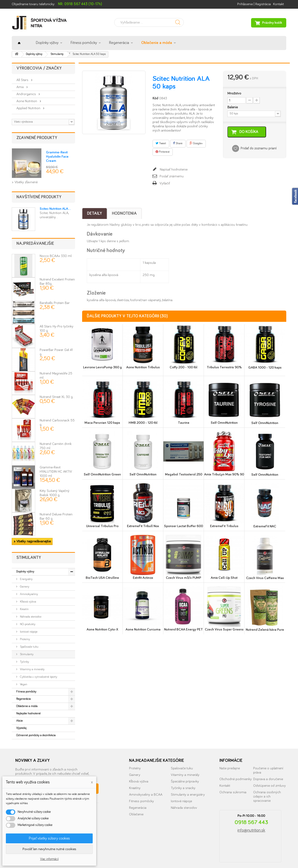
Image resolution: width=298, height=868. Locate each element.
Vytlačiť (165, 183)
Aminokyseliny (29, 594)
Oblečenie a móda (157, 43)
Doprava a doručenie (268, 779)
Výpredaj (21, 728)
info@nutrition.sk (251, 830)
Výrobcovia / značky (39, 68)
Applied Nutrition (29, 108)
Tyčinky (24, 662)
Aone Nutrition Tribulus (143, 367)
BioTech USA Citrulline (102, 578)
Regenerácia (119, 43)
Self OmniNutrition (224, 423)
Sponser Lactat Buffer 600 (183, 526)
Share (178, 143)
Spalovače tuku (182, 768)
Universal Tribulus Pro (102, 526)
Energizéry (26, 579)
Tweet (161, 143)
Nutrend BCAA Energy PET (183, 629)
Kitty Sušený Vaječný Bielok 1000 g (55, 495)
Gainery (24, 587)
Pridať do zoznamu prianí (258, 149)
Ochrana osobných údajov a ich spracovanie (267, 796)
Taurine (184, 423)
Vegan (23, 684)
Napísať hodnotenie (173, 169)
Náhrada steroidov (30, 617)
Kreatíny (135, 788)
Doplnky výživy (47, 43)
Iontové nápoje (28, 632)
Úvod (19, 43)
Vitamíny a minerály (32, 669)
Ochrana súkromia (233, 792)
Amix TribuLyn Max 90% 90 (224, 474)
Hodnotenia (124, 214)
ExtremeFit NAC (265, 526)
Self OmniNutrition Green (102, 474)
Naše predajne (230, 768)
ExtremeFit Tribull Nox (143, 526)
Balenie (233, 107)
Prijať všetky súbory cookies (49, 838)
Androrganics (27, 94)
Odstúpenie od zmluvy (269, 786)
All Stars (23, 80)
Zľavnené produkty (37, 138)
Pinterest (163, 152)
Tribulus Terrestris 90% (224, 367)
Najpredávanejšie (35, 244)
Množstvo (234, 93)
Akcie (19, 721)
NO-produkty (27, 624)
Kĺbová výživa (28, 602)
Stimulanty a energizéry (188, 795)
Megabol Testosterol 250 (184, 474)
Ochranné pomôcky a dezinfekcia (36, 735)
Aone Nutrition (27, 101)
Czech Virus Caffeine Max (265, 578)
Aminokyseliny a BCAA (146, 795)
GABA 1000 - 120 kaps (265, 368)
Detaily (95, 214)
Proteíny (25, 639)
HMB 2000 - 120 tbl (143, 423)
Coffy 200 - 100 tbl (183, 367)
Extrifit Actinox (143, 578)
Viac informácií (49, 859)
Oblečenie (136, 814)
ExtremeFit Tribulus (224, 526)
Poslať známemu (172, 176)
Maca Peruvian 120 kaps (102, 423)
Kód (155, 98)
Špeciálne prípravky (185, 781)
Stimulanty (26, 654)
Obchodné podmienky (236, 779)
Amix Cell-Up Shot (224, 578)
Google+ (196, 143)
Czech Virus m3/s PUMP (183, 578)
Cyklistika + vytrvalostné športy (38, 677)
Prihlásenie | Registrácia (254, 4)
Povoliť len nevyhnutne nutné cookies (49, 849)
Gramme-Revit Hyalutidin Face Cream (57, 157)
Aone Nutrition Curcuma (143, 629)
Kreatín (24, 609)
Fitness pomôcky (84, 43)
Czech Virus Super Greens (224, 629)
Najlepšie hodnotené (28, 714)
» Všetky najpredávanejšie (32, 541)
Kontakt (279, 4)
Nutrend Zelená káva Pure (265, 630)
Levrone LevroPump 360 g (102, 367)
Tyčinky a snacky (183, 788)
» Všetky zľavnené (25, 182)
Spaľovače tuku (29, 647)
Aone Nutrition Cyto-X (102, 629)
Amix (21, 87)
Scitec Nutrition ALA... (55, 209)
